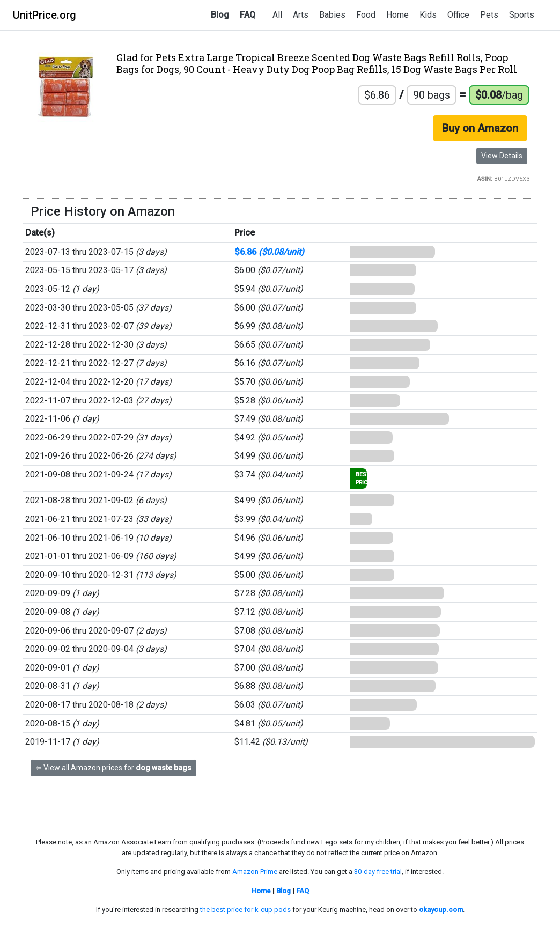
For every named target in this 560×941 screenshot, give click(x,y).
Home (397, 15)
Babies (332, 15)
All (277, 15)
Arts (301, 15)
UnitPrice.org (45, 15)
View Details (502, 156)
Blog (220, 15)
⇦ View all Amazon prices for (113, 768)
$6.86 (269, 252)
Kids (428, 15)
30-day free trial (378, 872)
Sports (522, 15)
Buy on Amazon (480, 128)
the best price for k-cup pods (245, 910)
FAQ (248, 15)
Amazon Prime (255, 872)
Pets (489, 15)
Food (366, 15)
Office (458, 15)
